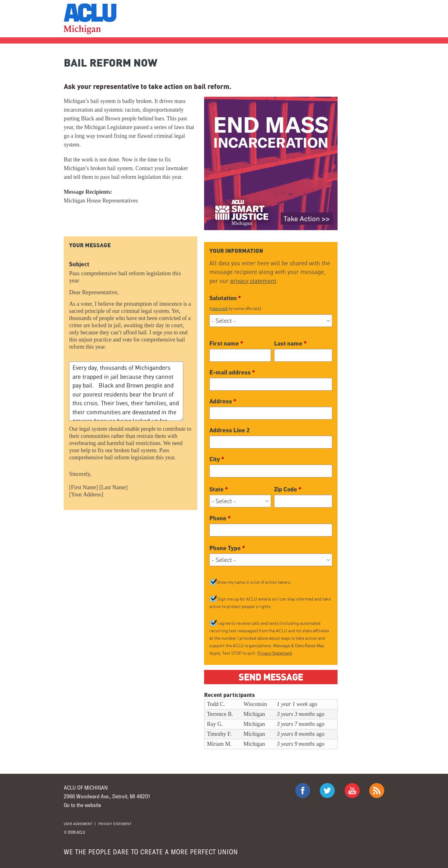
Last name (290, 343)
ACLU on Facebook (303, 791)
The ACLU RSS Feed (377, 791)
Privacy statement (115, 824)
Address (223, 401)
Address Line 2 (230, 430)
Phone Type (227, 548)
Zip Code (288, 489)
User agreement (78, 824)
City (217, 459)
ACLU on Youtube (352, 791)
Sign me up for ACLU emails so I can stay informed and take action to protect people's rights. (270, 603)
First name (226, 343)
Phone (220, 518)
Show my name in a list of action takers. (254, 582)
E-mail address (232, 372)
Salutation (271, 303)
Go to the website (82, 805)
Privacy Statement (275, 653)
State (219, 489)
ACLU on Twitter (327, 791)
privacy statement (253, 281)
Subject (79, 264)
